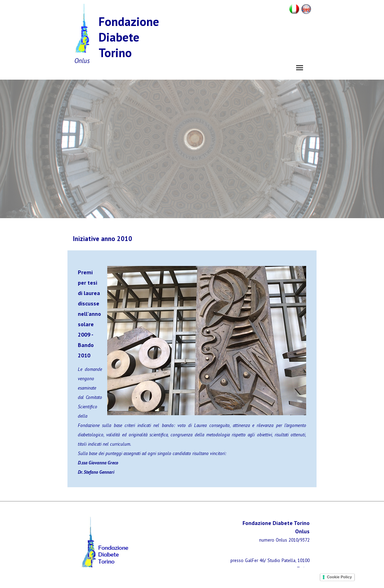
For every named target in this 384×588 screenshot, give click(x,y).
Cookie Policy (339, 577)
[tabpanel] (130, 239)
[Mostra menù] (300, 68)
